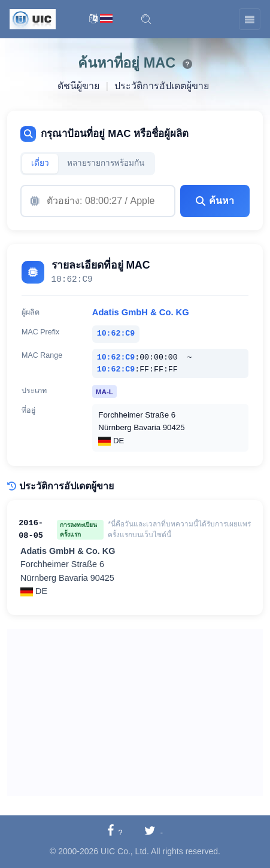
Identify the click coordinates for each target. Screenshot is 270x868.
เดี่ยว (40, 163)
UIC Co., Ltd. (125, 851)
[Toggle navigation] (250, 19)
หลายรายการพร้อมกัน (106, 163)
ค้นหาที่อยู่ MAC (127, 63)
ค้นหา (215, 201)
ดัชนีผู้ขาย (78, 86)
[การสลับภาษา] (101, 19)
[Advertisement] (135, 712)
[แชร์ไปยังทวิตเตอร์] (154, 832)
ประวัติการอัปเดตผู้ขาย (162, 86)
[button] (146, 19)
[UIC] (33, 19)
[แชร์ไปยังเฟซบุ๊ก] (115, 832)
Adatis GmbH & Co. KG (141, 312)
